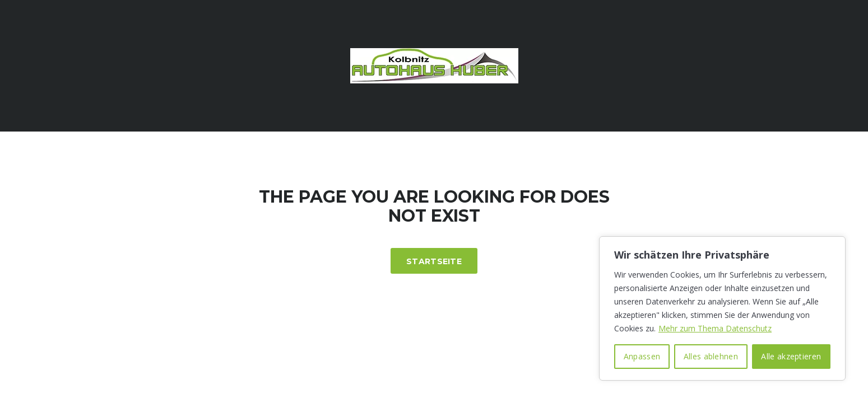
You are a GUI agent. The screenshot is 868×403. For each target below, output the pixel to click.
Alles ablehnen (711, 356)
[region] (722, 308)
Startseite (434, 261)
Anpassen (642, 356)
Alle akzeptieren (791, 356)
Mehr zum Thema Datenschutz (715, 328)
